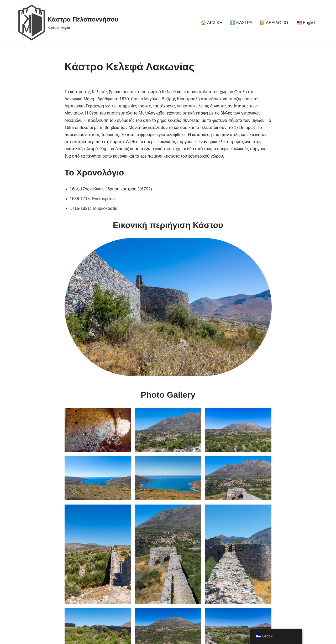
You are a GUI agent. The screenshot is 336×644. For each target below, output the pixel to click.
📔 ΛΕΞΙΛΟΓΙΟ (274, 23)
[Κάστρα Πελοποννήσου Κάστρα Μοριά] (68, 23)
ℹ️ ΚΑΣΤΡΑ (241, 23)
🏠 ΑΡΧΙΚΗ (212, 23)
